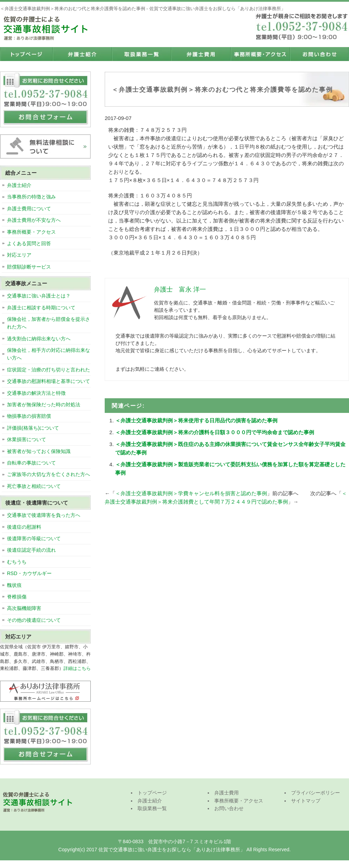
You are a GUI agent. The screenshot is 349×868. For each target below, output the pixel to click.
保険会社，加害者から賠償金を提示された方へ (49, 323)
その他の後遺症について (34, 620)
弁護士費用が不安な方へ (34, 220)
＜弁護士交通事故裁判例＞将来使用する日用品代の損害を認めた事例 (196, 420)
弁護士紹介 (82, 54)
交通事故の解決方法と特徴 (36, 393)
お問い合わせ (319, 54)
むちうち (17, 562)
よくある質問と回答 (29, 243)
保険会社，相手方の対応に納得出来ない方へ (49, 354)
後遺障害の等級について (34, 538)
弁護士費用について (29, 209)
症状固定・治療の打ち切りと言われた (49, 370)
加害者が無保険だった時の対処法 (44, 405)
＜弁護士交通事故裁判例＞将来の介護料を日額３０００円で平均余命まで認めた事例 (215, 432)
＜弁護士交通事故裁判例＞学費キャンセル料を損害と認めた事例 (191, 493)
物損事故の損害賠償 (29, 416)
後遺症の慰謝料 (24, 527)
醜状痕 (14, 585)
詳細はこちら (77, 668)
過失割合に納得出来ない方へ (39, 339)
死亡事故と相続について (34, 486)
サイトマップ (306, 801)
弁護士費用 (201, 54)
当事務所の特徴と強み (31, 197)
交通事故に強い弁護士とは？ (39, 296)
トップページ (26, 54)
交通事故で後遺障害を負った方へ (44, 515)
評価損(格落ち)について (33, 428)
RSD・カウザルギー (29, 573)
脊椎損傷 (17, 597)
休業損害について (27, 439)
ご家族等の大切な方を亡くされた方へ (49, 474)
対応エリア (19, 255)
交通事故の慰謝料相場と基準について (49, 381)
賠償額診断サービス (29, 267)
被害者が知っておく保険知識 (39, 451)
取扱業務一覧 (141, 54)
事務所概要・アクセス (260, 54)
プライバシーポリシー (315, 793)
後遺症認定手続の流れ (31, 550)
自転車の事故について (31, 463)
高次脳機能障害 (24, 608)
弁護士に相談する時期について (41, 308)
